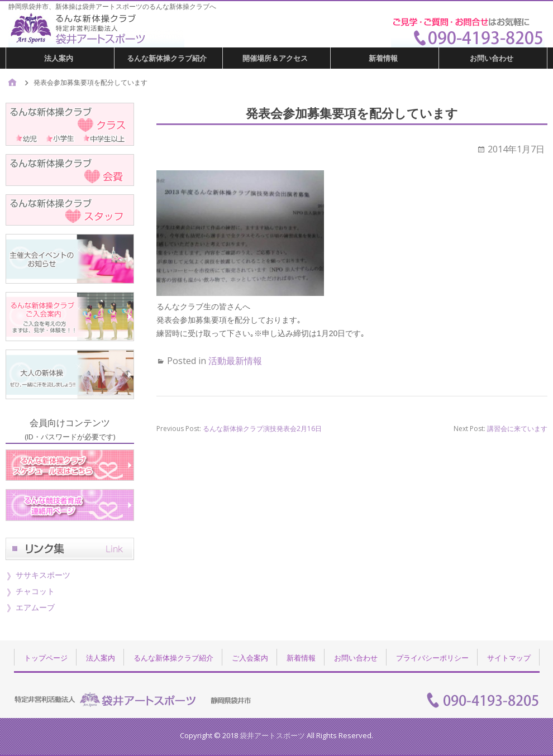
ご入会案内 (250, 658)
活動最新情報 (235, 361)
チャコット (35, 591)
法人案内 (59, 58)
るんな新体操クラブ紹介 (167, 58)
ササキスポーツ (43, 575)
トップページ (46, 658)
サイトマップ (509, 658)
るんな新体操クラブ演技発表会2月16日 (262, 429)
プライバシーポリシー (432, 658)
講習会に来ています (517, 429)
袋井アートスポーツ (272, 735)
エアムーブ (35, 607)
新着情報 (383, 58)
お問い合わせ (492, 58)
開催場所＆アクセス (275, 58)
